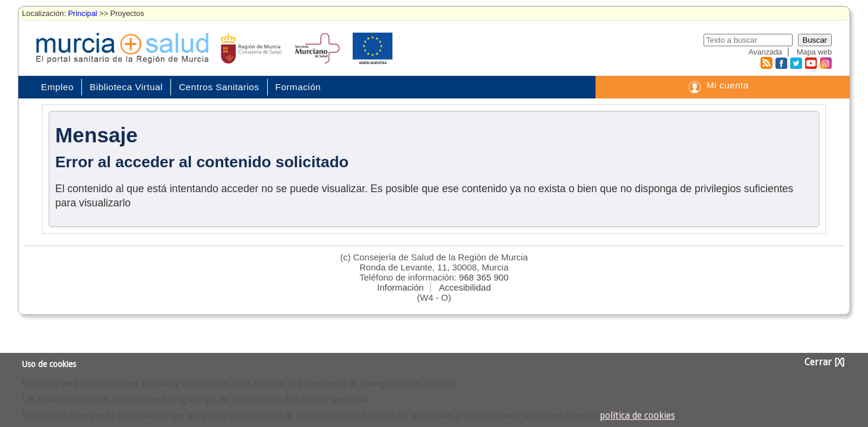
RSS (766, 63)
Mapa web (814, 52)
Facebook (780, 63)
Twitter (796, 63)
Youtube (810, 63)
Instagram (825, 63)
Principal (83, 13)
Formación (298, 87)
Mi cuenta (728, 85)
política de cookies (637, 416)
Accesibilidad (465, 287)
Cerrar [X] (824, 362)
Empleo (57, 87)
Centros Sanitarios (219, 87)
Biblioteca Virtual (126, 87)
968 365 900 (484, 277)
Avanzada (766, 52)
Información (400, 287)
